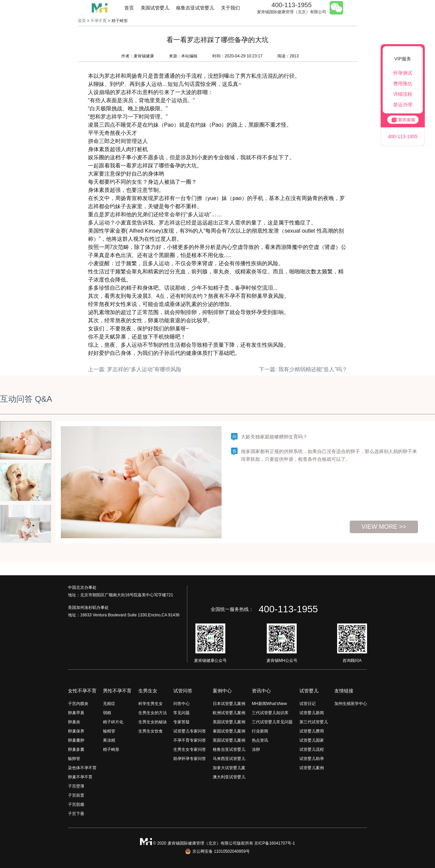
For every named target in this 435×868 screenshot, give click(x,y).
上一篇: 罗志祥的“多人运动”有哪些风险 (135, 369)
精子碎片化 (113, 722)
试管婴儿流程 (312, 749)
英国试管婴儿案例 (229, 740)
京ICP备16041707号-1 (275, 843)
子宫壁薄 (76, 786)
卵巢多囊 (76, 749)
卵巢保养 (76, 731)
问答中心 (181, 704)
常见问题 (181, 713)
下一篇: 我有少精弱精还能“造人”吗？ (303, 369)
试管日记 (308, 704)
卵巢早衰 (76, 713)
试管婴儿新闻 (312, 713)
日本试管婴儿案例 (229, 704)
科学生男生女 (151, 704)
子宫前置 (76, 795)
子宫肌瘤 (76, 804)
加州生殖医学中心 (351, 704)
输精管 (109, 731)
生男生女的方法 (153, 713)
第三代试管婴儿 (314, 722)
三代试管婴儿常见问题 (272, 722)
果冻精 (109, 740)
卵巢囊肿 (76, 740)
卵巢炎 (74, 722)
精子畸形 (111, 749)
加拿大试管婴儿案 (229, 768)
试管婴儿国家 (312, 740)
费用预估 (403, 84)
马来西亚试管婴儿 (229, 759)
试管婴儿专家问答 (190, 731)
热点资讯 (260, 740)
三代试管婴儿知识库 (270, 713)
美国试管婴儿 (155, 8)
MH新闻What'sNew (269, 704)
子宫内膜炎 (78, 704)
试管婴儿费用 (312, 731)
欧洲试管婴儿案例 (229, 713)
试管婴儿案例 (312, 768)
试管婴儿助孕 (312, 759)
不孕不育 (99, 21)
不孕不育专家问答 (190, 740)
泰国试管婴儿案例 (229, 731)
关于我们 (230, 8)
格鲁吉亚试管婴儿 (195, 8)
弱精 (107, 713)
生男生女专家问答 (190, 749)
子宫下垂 (76, 814)
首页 (129, 8)
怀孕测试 (403, 73)
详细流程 (403, 94)
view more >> (384, 527)
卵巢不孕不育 (80, 777)
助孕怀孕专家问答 (190, 759)
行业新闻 (260, 731)
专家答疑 (181, 722)
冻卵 (256, 749)
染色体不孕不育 (82, 768)
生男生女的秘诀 (153, 722)
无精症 (109, 704)
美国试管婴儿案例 (229, 722)
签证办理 (403, 105)
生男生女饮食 (151, 731)
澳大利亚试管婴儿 (229, 777)
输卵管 (74, 759)
